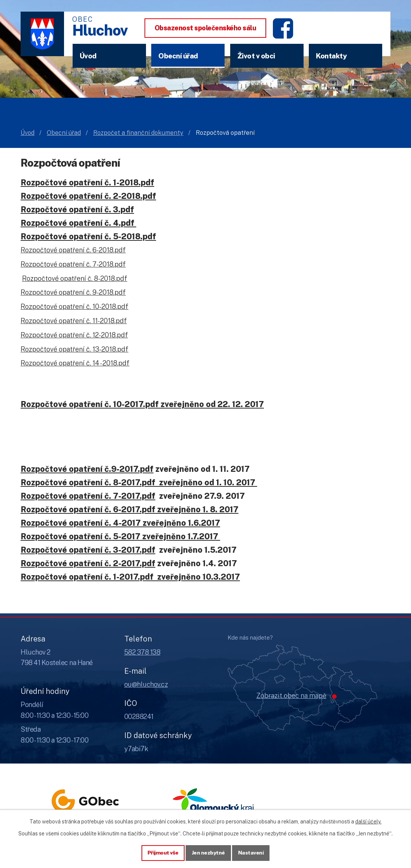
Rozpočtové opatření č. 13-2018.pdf (74, 349)
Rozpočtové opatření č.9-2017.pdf (87, 469)
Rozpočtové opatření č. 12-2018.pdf (74, 335)
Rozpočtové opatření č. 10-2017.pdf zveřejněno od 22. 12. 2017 (142, 404)
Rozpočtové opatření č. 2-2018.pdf (88, 196)
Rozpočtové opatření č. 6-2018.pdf (73, 250)
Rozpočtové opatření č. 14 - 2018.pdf (75, 363)
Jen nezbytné (208, 853)
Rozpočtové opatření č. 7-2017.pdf (88, 496)
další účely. (368, 822)
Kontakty (331, 56)
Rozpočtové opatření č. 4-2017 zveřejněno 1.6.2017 (120, 523)
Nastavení (251, 853)
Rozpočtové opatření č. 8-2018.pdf (75, 278)
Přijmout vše (163, 853)
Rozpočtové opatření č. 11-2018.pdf (74, 321)
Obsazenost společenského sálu (206, 28)
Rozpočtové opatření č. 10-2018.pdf (74, 306)
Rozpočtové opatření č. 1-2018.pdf (87, 182)
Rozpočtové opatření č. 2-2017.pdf (88, 563)
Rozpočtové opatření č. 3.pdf (77, 209)
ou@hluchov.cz (146, 684)
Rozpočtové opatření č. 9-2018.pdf (73, 292)
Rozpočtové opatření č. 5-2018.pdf (88, 236)
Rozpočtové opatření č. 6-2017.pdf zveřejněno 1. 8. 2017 (130, 509)
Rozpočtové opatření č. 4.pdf (77, 223)
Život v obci (256, 56)
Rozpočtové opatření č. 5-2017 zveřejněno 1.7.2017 (120, 536)
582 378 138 (142, 652)
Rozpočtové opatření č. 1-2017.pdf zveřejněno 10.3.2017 (130, 577)
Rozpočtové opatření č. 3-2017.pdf (88, 550)
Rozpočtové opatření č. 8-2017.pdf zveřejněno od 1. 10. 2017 (139, 482)
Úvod (88, 56)
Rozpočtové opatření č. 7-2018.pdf (73, 264)
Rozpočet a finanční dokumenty (138, 133)
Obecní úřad (178, 56)
